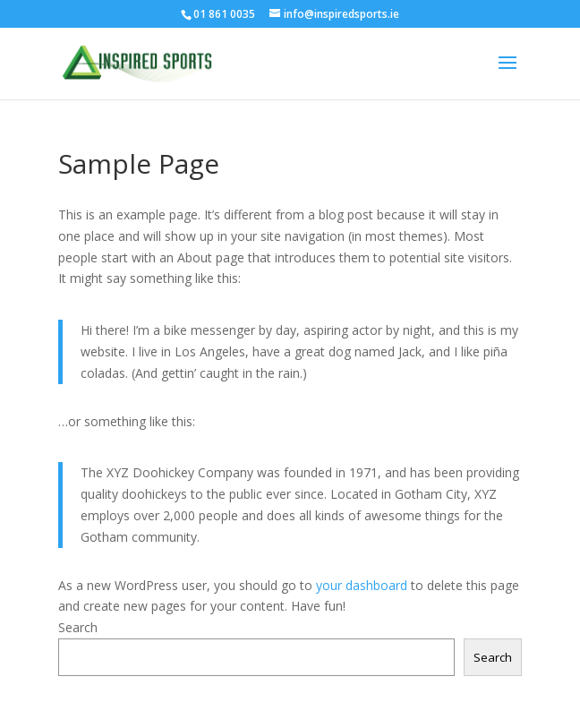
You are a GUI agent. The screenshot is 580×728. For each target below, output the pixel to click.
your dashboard (362, 585)
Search (78, 627)
